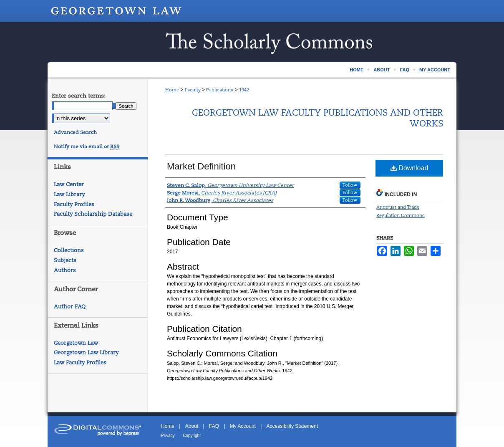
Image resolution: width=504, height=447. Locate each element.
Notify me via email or (87, 146)
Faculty (193, 90)
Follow (350, 185)
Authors (65, 270)
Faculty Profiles (74, 204)
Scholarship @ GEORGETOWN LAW (252, 42)
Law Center (69, 184)
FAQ (214, 426)
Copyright (192, 436)
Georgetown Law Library (86, 352)
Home (172, 90)
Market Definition (201, 166)
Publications (220, 90)
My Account (243, 426)
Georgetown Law (76, 343)
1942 (244, 90)
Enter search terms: (79, 96)
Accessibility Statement (292, 426)
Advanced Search (75, 132)
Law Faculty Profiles (80, 362)
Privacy (168, 436)
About (192, 426)
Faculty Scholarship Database (93, 214)
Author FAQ (70, 307)
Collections (69, 250)
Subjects (65, 260)
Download (409, 168)
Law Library (69, 194)
